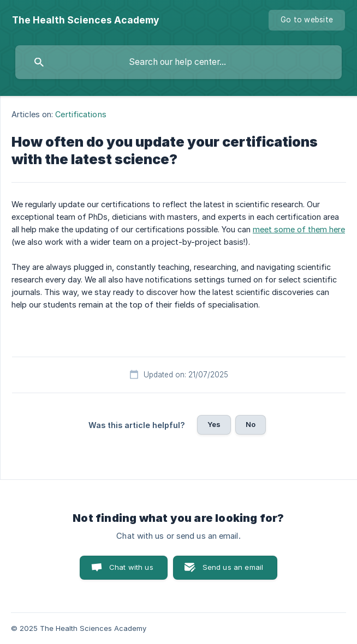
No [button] (251, 424)
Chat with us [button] (131, 567)
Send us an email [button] (233, 567)
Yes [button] (214, 424)
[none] (86, 20)
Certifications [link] (81, 114)
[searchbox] (178, 62)
